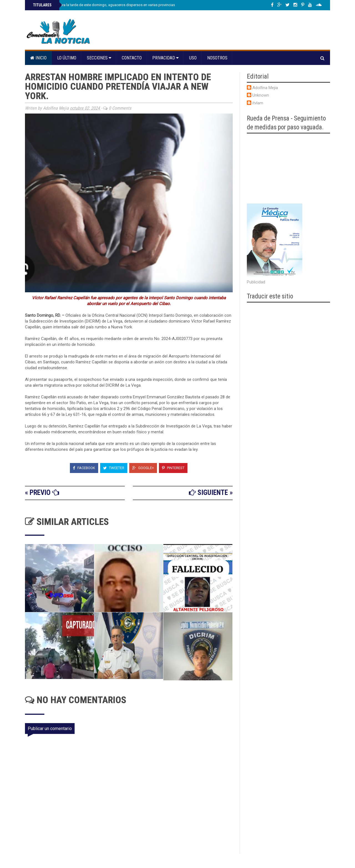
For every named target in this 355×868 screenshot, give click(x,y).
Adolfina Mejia (265, 88)
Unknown (261, 95)
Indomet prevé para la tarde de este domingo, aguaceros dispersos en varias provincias (104, 5)
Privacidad (165, 58)
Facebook (84, 468)
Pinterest (173, 468)
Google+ (143, 468)
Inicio (38, 58)
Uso (193, 58)
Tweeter (114, 468)
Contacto (132, 58)
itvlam (258, 103)
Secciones (99, 58)
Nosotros (217, 58)
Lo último (67, 58)
